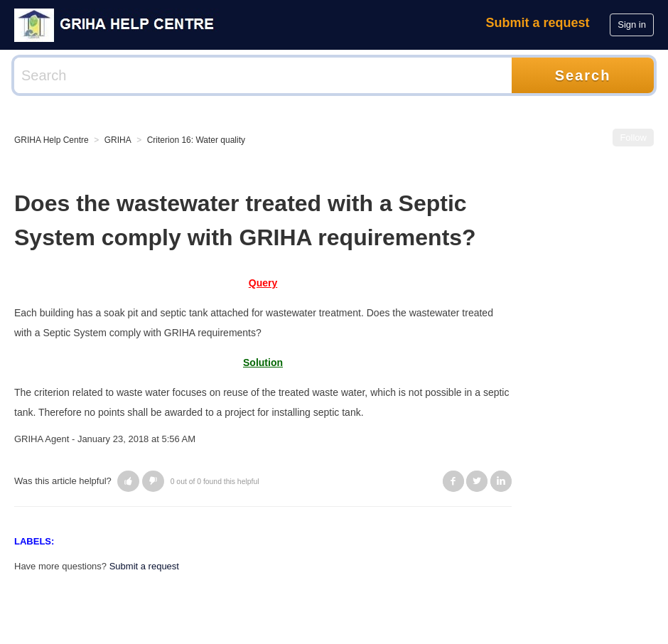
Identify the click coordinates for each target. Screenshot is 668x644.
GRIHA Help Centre (52, 140)
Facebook (453, 481)
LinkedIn (501, 481)
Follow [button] (633, 138)
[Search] (263, 75)
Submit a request (538, 23)
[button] (128, 481)
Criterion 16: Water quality (196, 140)
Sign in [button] (632, 25)
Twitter (477, 481)
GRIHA (118, 140)
